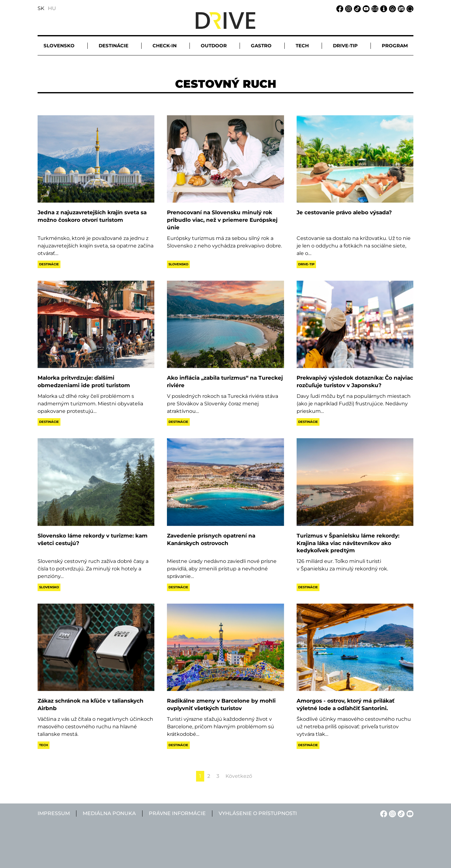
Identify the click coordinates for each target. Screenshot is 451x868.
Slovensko (178, 264)
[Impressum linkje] (383, 8)
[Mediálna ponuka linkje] (400, 8)
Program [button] (395, 46)
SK (41, 8)
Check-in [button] (165, 46)
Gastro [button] (261, 46)
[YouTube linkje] (365, 8)
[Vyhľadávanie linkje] (409, 8)
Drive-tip (306, 264)
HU (52, 8)
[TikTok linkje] (356, 8)
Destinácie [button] (114, 46)
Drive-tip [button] (345, 46)
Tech (44, 745)
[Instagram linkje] (348, 8)
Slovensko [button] (59, 46)
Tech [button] (302, 46)
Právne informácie (177, 813)
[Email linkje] (374, 8)
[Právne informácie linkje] (391, 8)
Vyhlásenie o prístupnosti (258, 813)
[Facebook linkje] (339, 8)
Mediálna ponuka (109, 813)
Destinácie (49, 264)
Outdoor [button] (214, 46)
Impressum (54, 813)
